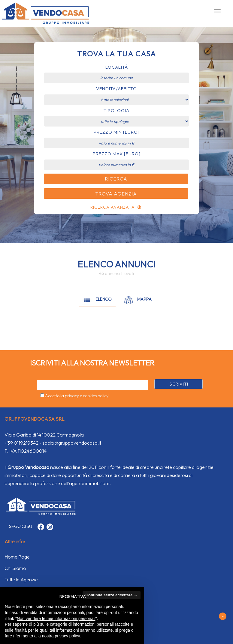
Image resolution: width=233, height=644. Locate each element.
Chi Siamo (15, 568)
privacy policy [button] (67, 636)
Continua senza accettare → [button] (112, 595)
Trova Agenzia (116, 194)
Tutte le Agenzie (21, 580)
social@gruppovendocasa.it (72, 443)
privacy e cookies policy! (87, 396)
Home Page (17, 557)
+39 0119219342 (21, 443)
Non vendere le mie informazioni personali (56, 619)
